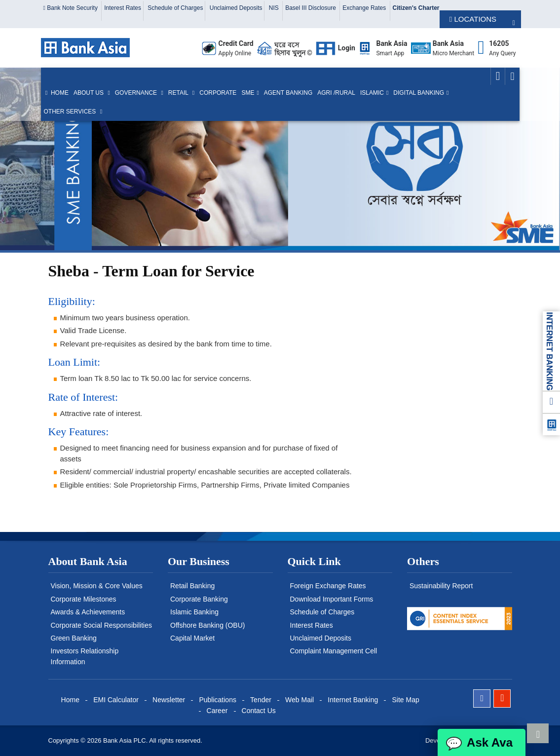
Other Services (71, 112)
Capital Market (192, 638)
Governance (137, 93)
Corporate (218, 93)
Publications (218, 700)
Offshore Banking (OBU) (207, 625)
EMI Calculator (116, 700)
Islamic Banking (194, 612)
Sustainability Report (441, 586)
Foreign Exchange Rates (328, 586)
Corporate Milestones (84, 599)
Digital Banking (419, 93)
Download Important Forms (332, 599)
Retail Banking (192, 586)
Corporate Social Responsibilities (101, 625)
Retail (179, 93)
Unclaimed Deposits (236, 8)
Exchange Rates (365, 8)
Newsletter (169, 700)
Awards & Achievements (88, 612)
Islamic (372, 93)
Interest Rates (123, 8)
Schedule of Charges (175, 8)
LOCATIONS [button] (473, 19)
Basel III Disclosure (311, 8)
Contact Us (259, 711)
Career (217, 711)
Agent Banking (288, 93)
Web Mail (299, 700)
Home (56, 93)
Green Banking (74, 638)
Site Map (405, 700)
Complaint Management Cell (334, 651)
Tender (261, 700)
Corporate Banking (199, 599)
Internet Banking (353, 700)
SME (248, 93)
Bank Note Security (72, 8)
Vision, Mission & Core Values (97, 586)
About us (89, 93)
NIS (275, 8)
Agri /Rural (336, 93)
